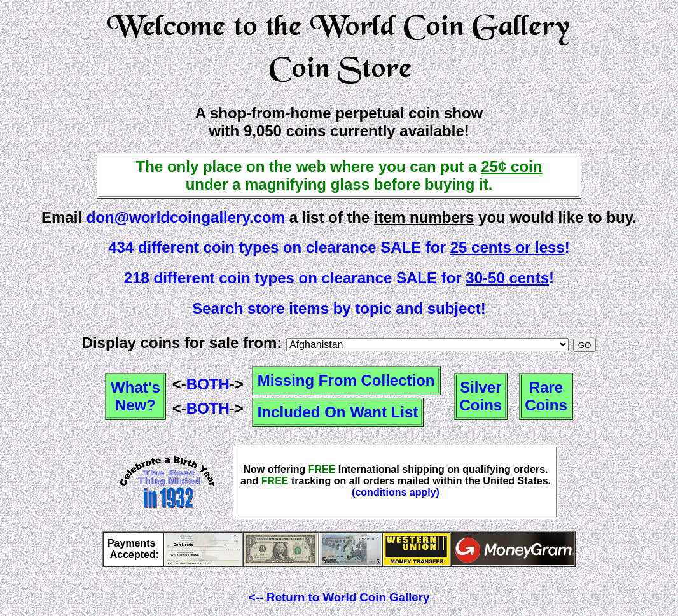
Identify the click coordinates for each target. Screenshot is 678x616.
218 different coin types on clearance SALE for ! (339, 278)
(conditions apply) (396, 492)
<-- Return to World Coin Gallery (339, 597)
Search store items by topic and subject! (339, 308)
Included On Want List (338, 412)
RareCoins (546, 396)
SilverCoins (481, 396)
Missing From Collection (346, 380)
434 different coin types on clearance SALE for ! (339, 247)
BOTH (208, 384)
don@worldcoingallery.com (186, 217)
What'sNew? (135, 396)
